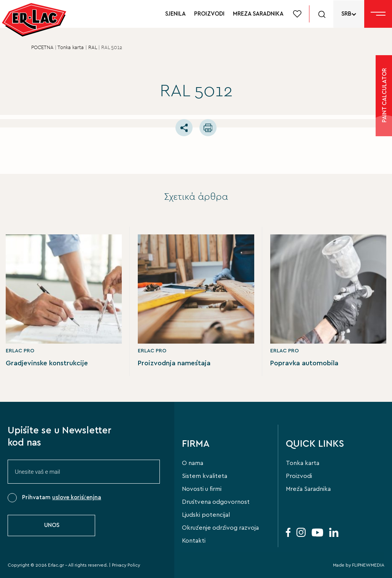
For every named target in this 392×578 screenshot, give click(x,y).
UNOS (52, 525)
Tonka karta (71, 48)
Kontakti (194, 541)
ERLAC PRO (20, 351)
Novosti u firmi (202, 489)
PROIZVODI (209, 14)
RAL (92, 48)
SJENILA (175, 14)
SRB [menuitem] (346, 14)
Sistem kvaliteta (205, 476)
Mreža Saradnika (308, 489)
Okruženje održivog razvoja (220, 528)
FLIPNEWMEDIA (368, 565)
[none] (349, 14)
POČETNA (42, 48)
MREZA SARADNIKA (258, 14)
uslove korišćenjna (77, 498)
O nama (193, 463)
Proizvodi (299, 476)
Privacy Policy (126, 565)
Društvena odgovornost (216, 502)
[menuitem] (349, 14)
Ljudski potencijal (206, 515)
